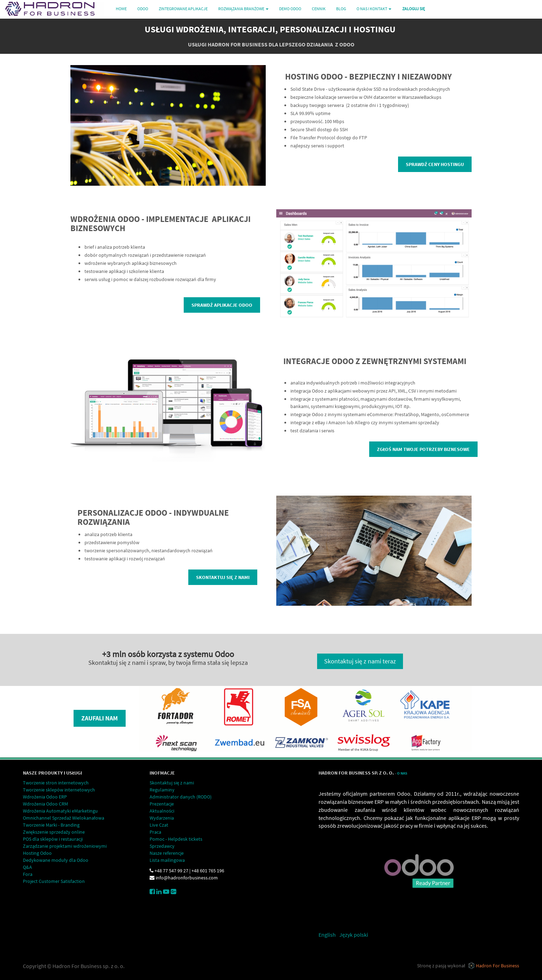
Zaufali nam (100, 718)
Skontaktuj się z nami (223, 577)
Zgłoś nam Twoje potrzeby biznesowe (423, 449)
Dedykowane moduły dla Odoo (56, 860)
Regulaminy (162, 790)
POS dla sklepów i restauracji (53, 839)
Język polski (354, 935)
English (327, 935)
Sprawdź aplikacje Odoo (222, 305)
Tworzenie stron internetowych (56, 783)
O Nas (402, 773)
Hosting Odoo (37, 853)
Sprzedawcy (162, 846)
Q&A (27, 867)
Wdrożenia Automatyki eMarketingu (60, 811)
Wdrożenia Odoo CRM (45, 804)
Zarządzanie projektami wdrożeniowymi (65, 846)
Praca (155, 832)
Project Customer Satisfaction (54, 881)
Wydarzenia (162, 818)
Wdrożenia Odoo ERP (45, 797)
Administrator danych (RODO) (181, 797)
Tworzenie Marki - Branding (51, 825)
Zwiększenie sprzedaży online (54, 832)
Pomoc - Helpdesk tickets (176, 839)
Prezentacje (162, 804)
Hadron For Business (497, 966)
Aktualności (162, 811)
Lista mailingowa (167, 860)
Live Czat (159, 825)
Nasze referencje (167, 853)
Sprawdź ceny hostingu (435, 164)
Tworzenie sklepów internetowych (59, 790)
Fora (28, 874)
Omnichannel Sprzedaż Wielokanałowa (64, 818)
